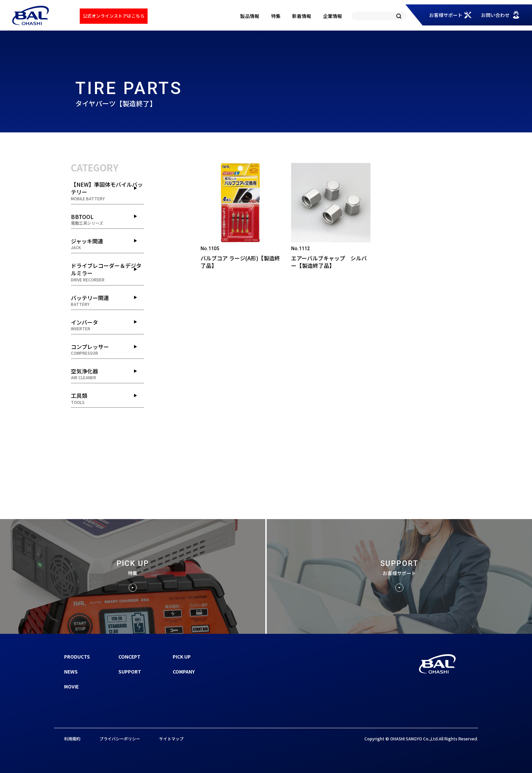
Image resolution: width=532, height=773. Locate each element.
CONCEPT (129, 657)
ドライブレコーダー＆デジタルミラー (107, 272)
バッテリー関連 (107, 300)
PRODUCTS (77, 657)
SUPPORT (130, 671)
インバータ (107, 325)
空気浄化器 (107, 374)
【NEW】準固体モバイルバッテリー (107, 191)
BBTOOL (107, 219)
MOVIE (71, 686)
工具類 (107, 398)
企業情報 (332, 16)
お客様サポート (446, 15)
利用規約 (72, 739)
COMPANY (184, 671)
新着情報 (302, 16)
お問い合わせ (495, 15)
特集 (276, 16)
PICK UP (182, 657)
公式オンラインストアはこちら (114, 16)
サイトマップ (171, 739)
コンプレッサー (107, 349)
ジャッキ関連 (107, 244)
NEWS (71, 671)
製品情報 (250, 16)
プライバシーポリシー (120, 739)
